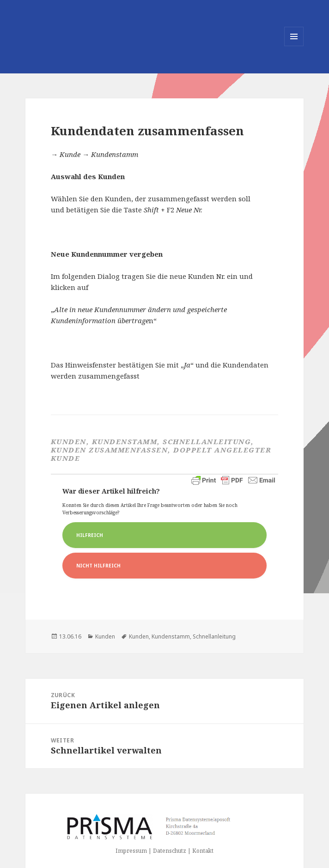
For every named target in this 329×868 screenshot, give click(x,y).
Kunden (105, 636)
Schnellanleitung (214, 636)
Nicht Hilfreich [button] (98, 566)
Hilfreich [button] (90, 535)
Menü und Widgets (294, 46)
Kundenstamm (171, 636)
